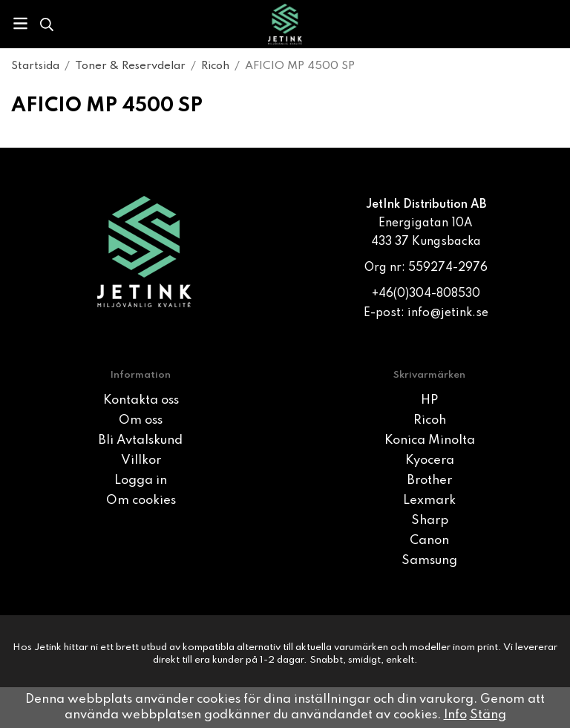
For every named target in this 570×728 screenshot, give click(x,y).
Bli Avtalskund (141, 440)
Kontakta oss (141, 400)
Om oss (141, 420)
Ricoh (430, 420)
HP (429, 400)
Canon (429, 541)
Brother (430, 481)
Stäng (488, 715)
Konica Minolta (430, 440)
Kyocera (430, 460)
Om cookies (141, 501)
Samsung (429, 561)
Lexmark (429, 501)
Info (455, 715)
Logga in (141, 481)
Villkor (141, 460)
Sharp (430, 521)
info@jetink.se (448, 313)
